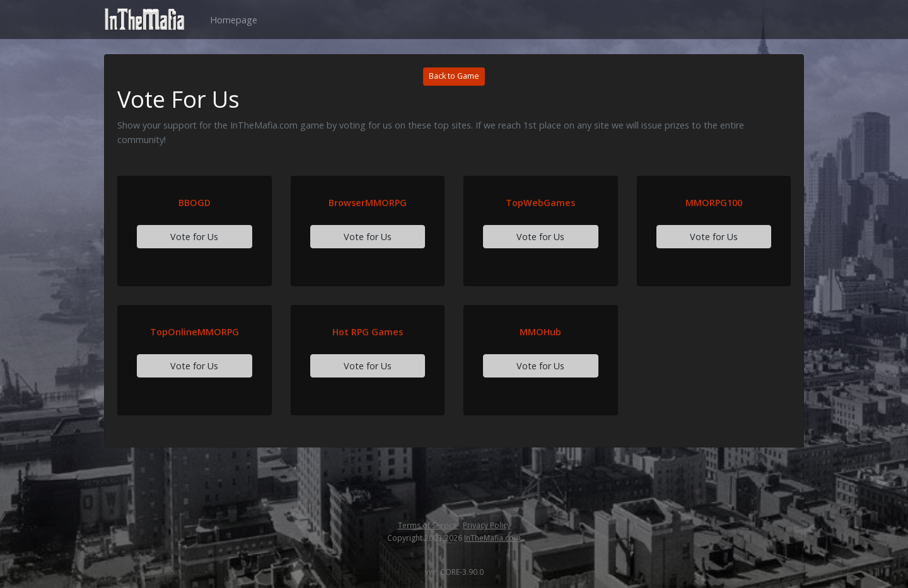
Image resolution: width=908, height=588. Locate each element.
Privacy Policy (487, 525)
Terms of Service (428, 525)
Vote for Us (194, 237)
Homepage (234, 20)
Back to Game (454, 76)
